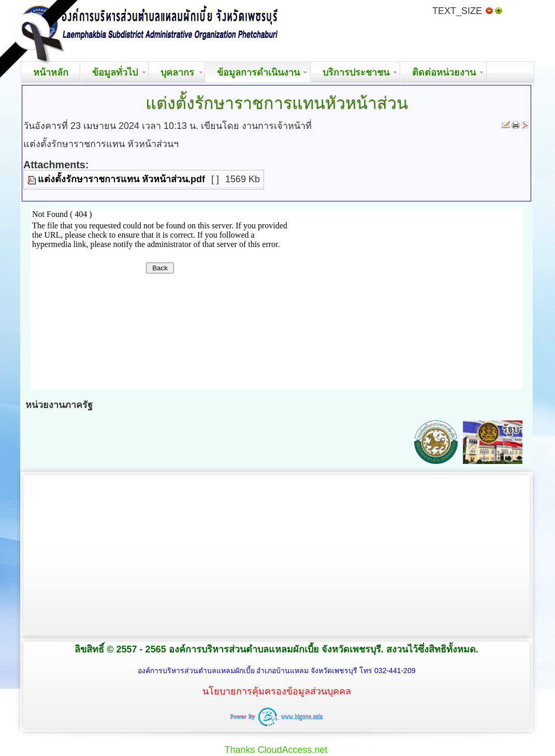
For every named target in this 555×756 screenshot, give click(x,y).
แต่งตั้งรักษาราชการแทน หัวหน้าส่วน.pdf (121, 179)
